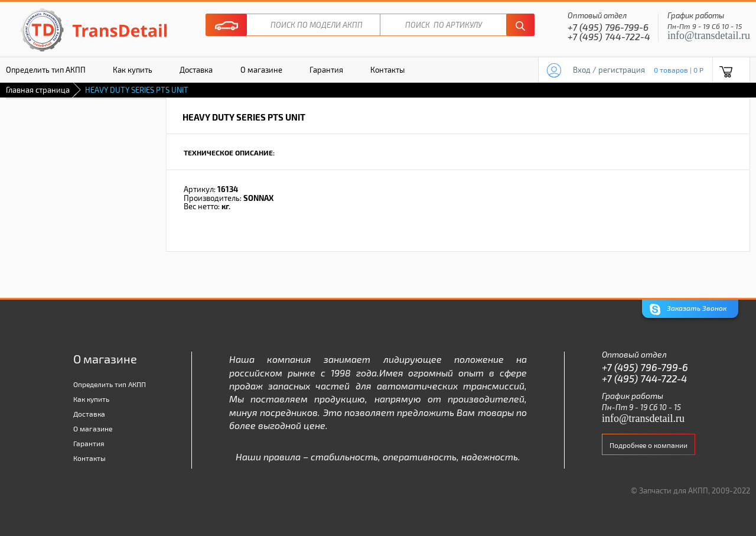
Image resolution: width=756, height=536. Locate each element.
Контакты (387, 70)
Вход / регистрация (609, 70)
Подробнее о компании (649, 445)
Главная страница (38, 90)
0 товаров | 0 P (679, 70)
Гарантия (326, 70)
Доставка (196, 70)
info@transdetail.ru (709, 35)
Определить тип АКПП (110, 384)
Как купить (133, 70)
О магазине (261, 70)
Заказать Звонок (688, 309)
